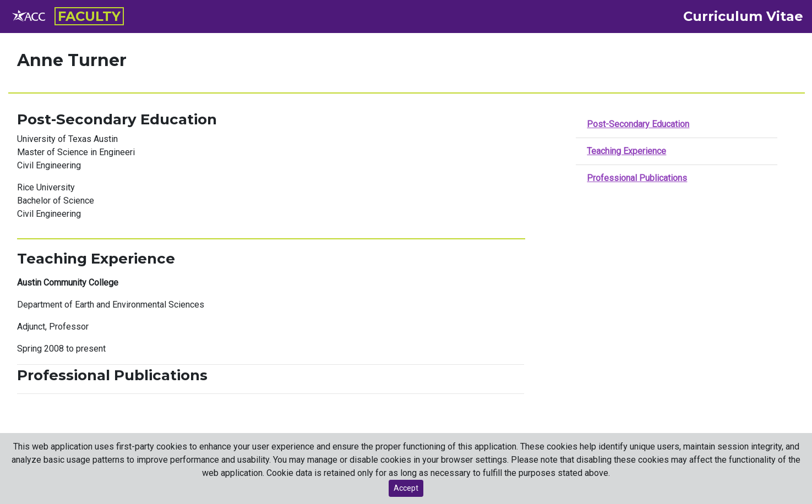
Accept (406, 488)
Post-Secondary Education (638, 124)
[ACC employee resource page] (29, 17)
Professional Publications (637, 178)
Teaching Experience (626, 151)
